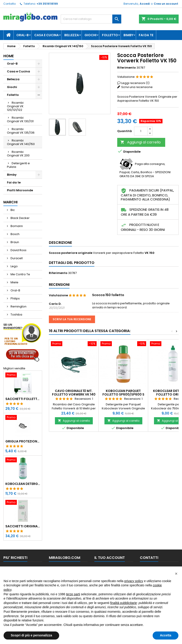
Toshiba (16, 315)
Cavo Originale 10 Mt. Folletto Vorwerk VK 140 (74, 393)
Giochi (90, 35)
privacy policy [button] (134, 581)
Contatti (149, 558)
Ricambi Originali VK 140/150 (21, 142)
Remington (18, 306)
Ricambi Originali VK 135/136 (21, 131)
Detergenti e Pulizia (18, 165)
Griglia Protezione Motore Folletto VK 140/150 (23, 441)
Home (9, 56)
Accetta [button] (166, 635)
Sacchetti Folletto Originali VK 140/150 (23, 399)
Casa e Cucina (47, 35)
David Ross (18, 250)
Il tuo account (110, 558)
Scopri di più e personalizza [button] (31, 635)
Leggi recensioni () (135, 83)
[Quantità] (141, 131)
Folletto (110, 35)
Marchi (10, 202)
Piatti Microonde (20, 190)
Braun (14, 242)
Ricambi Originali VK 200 (18, 154)
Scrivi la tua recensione (72, 319)
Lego (14, 266)
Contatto (10, 4)
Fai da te (146, 35)
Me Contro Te (20, 274)
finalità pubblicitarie (123, 603)
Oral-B (23, 35)
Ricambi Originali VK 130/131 (20, 119)
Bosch (15, 234)
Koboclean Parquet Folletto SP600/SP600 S (123, 393)
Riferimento (127, 68)
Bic (12, 210)
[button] (176, 574)
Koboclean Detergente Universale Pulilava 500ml (23, 484)
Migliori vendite (14, 368)
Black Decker (20, 218)
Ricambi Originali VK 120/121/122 (15, 106)
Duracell (16, 258)
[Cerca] (91, 19)
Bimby (128, 35)
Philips (15, 298)
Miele (14, 282)
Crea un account (166, 4)
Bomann (16, 226)
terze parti (73, 594)
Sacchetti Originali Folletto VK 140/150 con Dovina (23, 526)
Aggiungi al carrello (141, 142)
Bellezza (72, 35)
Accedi (145, 4)
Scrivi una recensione (137, 87)
